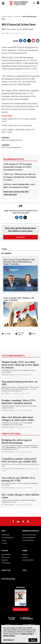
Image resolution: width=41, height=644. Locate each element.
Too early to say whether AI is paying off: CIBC (18, 479)
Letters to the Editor (28, 560)
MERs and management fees (12, 140)
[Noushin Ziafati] (9, 375)
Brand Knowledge (8, 579)
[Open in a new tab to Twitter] (29, 41)
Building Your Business (31, 531)
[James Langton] (9, 488)
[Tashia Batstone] (9, 452)
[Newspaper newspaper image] (20, 598)
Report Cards (6, 557)
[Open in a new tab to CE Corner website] (7, 334)
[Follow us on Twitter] (23, 521)
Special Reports (6, 554)
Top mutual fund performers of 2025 (19, 383)
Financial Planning (28, 540)
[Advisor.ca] (12, 625)
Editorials (25, 554)
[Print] (38, 41)
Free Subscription (20, 609)
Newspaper (20, 587)
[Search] (34, 3)
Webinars (8, 253)
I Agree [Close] (33, 640)
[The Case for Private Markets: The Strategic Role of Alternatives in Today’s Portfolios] (20, 279)
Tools (4, 249)
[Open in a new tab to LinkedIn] (25, 41)
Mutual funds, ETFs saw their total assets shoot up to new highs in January (20, 365)
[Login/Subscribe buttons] (38, 4)
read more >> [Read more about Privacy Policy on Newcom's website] (9, 640)
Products (17, 16)
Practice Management (29, 538)
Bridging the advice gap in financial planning (17, 441)
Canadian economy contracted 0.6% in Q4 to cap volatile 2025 (19, 460)
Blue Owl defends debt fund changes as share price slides (18, 419)
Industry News (6, 535)
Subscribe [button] (20, 237)
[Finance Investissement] (27, 618)
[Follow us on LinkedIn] (18, 521)
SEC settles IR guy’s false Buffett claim (20, 496)
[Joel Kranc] (7, 393)
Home (4, 16)
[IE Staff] (6, 33)
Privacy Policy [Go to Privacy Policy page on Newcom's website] (9, 636)
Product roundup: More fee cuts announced (17, 125)
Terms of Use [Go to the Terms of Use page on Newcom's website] (27, 634)
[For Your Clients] (20, 334)
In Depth (5, 550)
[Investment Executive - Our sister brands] (12, 618)
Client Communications (29, 535)
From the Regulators (8, 538)
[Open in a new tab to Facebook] (21, 41)
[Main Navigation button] (3, 3)
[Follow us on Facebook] (13, 521)
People (4, 540)
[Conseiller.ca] (29, 625)
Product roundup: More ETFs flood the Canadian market (19, 402)
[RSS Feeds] (28, 521)
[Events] (34, 334)
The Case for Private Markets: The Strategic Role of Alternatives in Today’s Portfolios (19, 262)
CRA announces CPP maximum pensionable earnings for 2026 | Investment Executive (18, 167)
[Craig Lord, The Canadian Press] (14, 469)
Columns (25, 557)
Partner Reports (6, 563)
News (10, 16)
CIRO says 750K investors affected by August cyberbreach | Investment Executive (20, 177)
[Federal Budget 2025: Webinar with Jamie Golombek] (20, 314)
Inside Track (6, 570)
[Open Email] (33, 41)
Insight (25, 550)
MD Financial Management (11, 147)
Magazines (5, 560)
